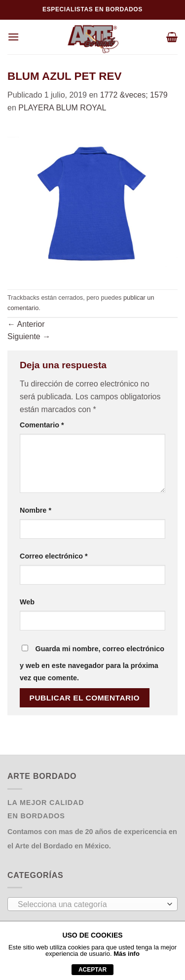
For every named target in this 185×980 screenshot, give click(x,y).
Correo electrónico (54, 556)
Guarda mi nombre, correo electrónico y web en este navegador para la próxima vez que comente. (92, 664)
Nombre (36, 510)
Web (27, 602)
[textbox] (90, 905)
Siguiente (29, 336)
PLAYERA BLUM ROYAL (62, 108)
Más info (127, 954)
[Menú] (13, 37)
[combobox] (92, 904)
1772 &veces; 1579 (134, 95)
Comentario (42, 425)
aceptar (92, 970)
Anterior (26, 324)
